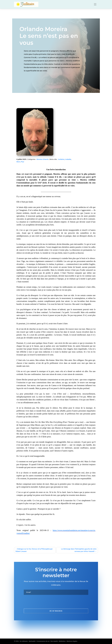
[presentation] (42, 602)
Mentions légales (72, 641)
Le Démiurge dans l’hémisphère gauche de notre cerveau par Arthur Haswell (79, 550)
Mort (18, 162)
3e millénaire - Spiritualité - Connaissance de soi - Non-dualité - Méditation (43, 641)
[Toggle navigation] (95, 4)
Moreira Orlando (43, 159)
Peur (22, 162)
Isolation (61, 159)
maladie (68, 159)
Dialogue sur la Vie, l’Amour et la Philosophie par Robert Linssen (34, 550)
